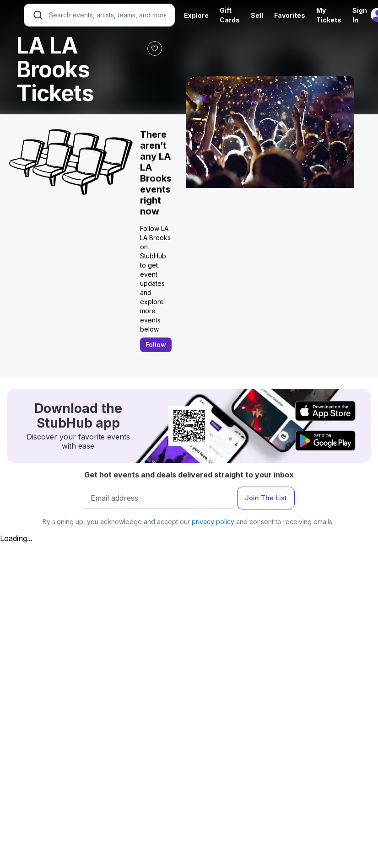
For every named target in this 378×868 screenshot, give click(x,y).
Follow (156, 345)
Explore (196, 15)
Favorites (290, 15)
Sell (257, 15)
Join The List (266, 498)
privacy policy (213, 522)
